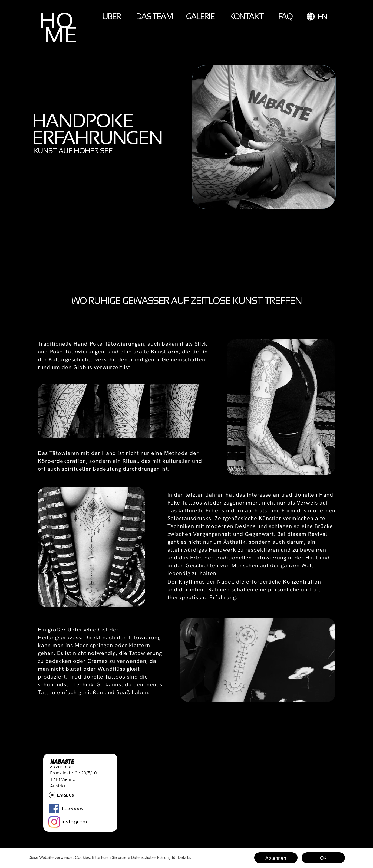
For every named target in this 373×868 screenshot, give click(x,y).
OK (323, 858)
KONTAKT (246, 16)
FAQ (285, 16)
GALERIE (200, 16)
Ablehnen (276, 858)
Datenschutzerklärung (151, 857)
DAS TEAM (154, 16)
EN (317, 17)
